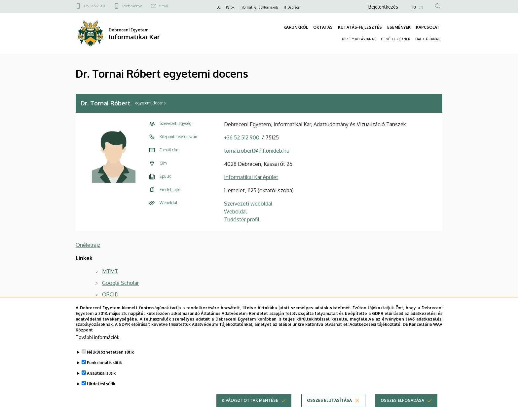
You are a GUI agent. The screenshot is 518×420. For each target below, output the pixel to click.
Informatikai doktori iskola (259, 7)
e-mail (163, 6)
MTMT (110, 271)
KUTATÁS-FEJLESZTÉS (360, 27)
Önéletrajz (88, 245)
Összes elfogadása (402, 401)
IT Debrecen (293, 7)
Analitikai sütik (101, 373)
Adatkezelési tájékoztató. (375, 325)
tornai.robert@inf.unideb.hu (257, 151)
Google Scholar (120, 283)
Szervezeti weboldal (248, 204)
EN (421, 7)
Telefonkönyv (132, 6)
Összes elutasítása (329, 401)
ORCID (110, 294)
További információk (97, 337)
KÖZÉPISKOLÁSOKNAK (359, 39)
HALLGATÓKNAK (427, 39)
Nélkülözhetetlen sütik (110, 352)
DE (219, 7)
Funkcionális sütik (104, 363)
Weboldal (235, 211)
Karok (230, 7)
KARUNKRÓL (296, 27)
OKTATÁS (323, 27)
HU (413, 7)
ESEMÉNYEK (399, 27)
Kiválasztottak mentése (250, 401)
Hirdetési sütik (101, 384)
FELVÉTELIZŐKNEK (395, 39)
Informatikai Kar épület (251, 177)
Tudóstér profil (242, 219)
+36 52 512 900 (94, 6)
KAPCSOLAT (428, 27)
